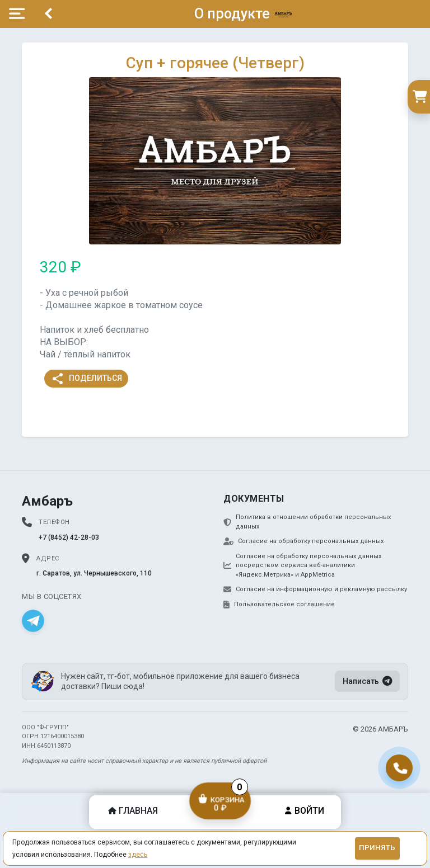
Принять (377, 848)
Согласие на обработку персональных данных (303, 541)
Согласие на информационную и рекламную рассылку (315, 589)
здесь (138, 855)
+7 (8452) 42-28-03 (69, 537)
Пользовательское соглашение (279, 605)
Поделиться (87, 379)
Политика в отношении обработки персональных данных (307, 522)
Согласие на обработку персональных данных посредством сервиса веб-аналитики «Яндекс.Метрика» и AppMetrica (302, 565)
